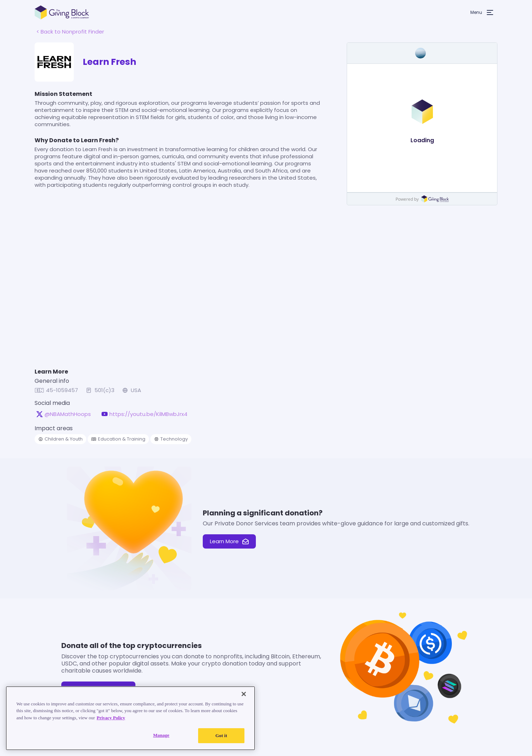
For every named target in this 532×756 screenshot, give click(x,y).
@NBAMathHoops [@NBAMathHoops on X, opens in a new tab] (68, 414)
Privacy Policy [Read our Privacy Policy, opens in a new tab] (111, 718)
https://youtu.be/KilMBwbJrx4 (148, 414)
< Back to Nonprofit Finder (70, 32)
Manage (161, 735)
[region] (130, 718)
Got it (221, 736)
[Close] (244, 694)
